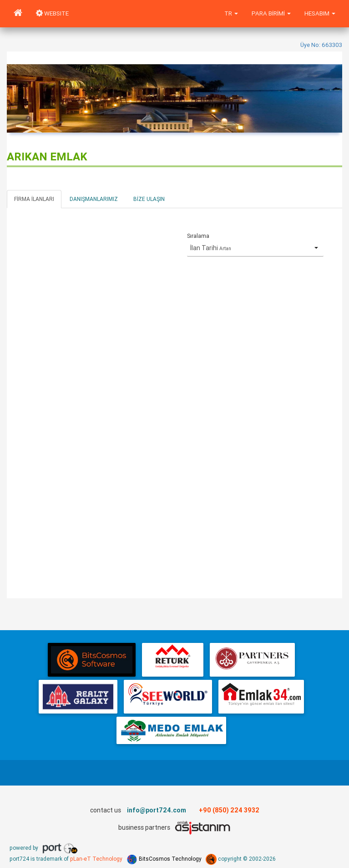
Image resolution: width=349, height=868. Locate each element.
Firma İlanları (34, 199)
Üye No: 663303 (321, 45)
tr (231, 13)
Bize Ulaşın (149, 199)
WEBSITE (52, 13)
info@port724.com (157, 810)
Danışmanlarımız (94, 199)
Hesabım (320, 13)
